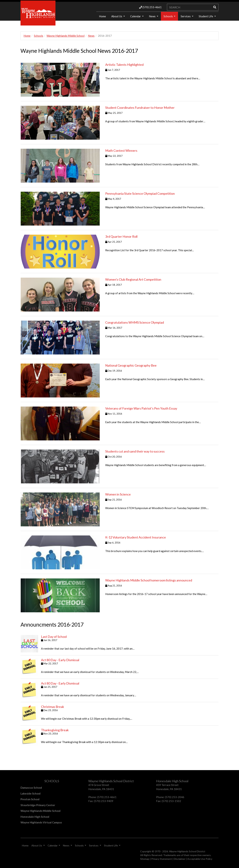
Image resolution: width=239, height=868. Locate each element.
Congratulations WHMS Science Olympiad (135, 322)
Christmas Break (53, 707)
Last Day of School (54, 637)
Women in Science (118, 494)
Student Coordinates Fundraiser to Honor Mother (140, 108)
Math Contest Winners (121, 150)
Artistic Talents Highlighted (124, 65)
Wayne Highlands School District (187, 851)
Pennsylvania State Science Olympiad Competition (140, 193)
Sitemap (145, 859)
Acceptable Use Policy (200, 859)
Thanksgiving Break (55, 730)
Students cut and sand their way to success (135, 451)
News (152, 16)
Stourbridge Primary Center (38, 805)
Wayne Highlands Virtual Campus (41, 822)
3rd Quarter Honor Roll (121, 236)
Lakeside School (30, 793)
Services (186, 16)
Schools (168, 16)
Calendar (136, 16)
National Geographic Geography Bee (131, 365)
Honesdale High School (35, 817)
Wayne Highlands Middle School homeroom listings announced (149, 580)
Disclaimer (180, 859)
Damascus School (31, 788)
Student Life (206, 16)
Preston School (30, 799)
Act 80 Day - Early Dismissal (60, 660)
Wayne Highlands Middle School (66, 36)
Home (102, 16)
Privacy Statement (162, 859)
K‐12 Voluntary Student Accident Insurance (136, 537)
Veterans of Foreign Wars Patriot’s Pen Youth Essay (141, 408)
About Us (117, 16)
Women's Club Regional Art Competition (133, 279)
